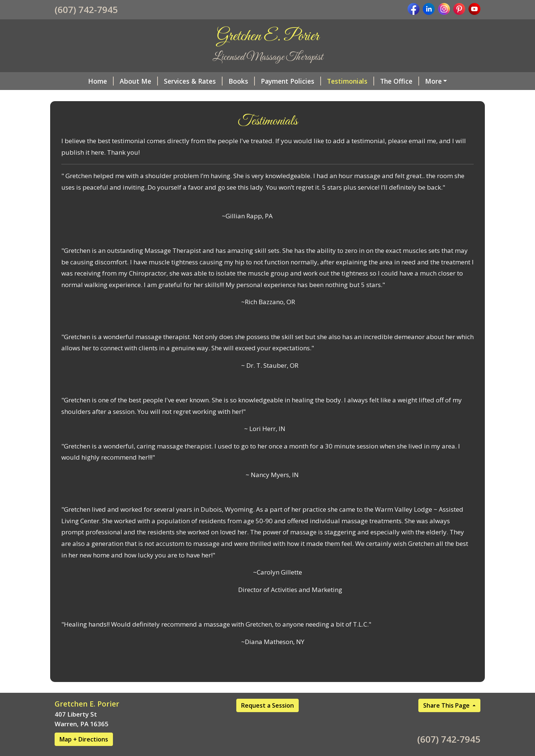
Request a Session (267, 705)
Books (242, 81)
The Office (400, 81)
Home (101, 81)
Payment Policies (291, 81)
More (433, 81)
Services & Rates (193, 81)
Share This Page (447, 705)
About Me (139, 81)
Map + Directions (84, 739)
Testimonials (351, 81)
